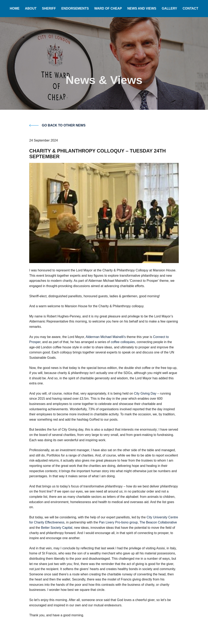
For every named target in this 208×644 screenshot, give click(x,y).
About (31, 8)
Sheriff (49, 8)
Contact (190, 8)
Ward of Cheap (108, 8)
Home (15, 8)
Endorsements (75, 8)
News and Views (142, 8)
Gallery (169, 8)
